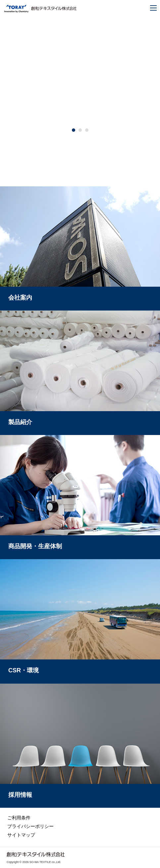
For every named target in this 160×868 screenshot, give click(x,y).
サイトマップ (21, 835)
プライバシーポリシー (30, 826)
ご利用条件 (19, 818)
